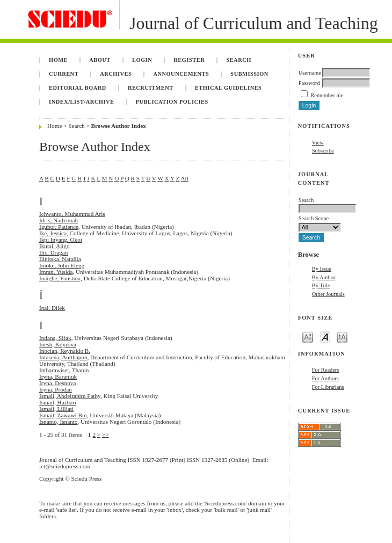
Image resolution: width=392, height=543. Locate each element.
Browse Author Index (119, 126)
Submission (249, 74)
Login (142, 60)
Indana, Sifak (55, 338)
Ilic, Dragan (53, 252)
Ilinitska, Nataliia (60, 259)
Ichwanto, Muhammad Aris (72, 214)
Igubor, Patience (59, 227)
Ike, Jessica (53, 233)
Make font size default (325, 336)
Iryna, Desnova (57, 383)
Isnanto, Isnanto (58, 422)
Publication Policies (172, 102)
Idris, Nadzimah (59, 220)
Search (238, 60)
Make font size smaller (308, 336)
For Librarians (328, 387)
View (318, 143)
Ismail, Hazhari (58, 402)
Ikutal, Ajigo (55, 246)
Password (309, 83)
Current (64, 74)
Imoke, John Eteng (62, 265)
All (184, 178)
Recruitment (151, 88)
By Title (321, 285)
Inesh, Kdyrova (58, 344)
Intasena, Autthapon (63, 357)
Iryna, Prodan (56, 389)
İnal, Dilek (52, 308)
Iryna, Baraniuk (58, 377)
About (100, 60)
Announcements (181, 74)
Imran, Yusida (56, 272)
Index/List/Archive (81, 102)
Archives (116, 74)
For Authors (325, 378)
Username (310, 73)
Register (189, 60)
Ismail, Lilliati (56, 409)
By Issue (322, 269)
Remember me (327, 95)
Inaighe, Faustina (60, 278)
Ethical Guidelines (228, 88)
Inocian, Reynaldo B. (65, 351)
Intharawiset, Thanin (64, 370)
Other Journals (328, 294)
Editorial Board (78, 88)
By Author (324, 277)
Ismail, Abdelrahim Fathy (70, 396)
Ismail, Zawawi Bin (63, 415)
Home (58, 60)
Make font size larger (342, 336)
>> (106, 435)
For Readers (326, 370)
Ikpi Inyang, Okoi (61, 240)
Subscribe (323, 151)
